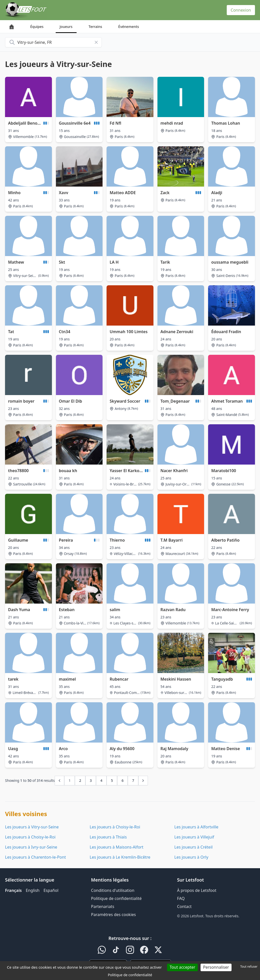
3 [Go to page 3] (91, 780)
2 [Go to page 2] (80, 780)
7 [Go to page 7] (133, 780)
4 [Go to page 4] (101, 780)
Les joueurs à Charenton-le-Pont (35, 857)
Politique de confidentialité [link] (130, 975)
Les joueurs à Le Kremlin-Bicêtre (120, 857)
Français (13, 890)
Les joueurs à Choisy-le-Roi (115, 827)
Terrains (95, 27)
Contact (184, 906)
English (32, 890)
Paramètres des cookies (113, 915)
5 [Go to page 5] (112, 780)
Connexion (241, 10)
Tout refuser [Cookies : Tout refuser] (249, 967)
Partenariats (103, 906)
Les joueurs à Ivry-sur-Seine (31, 847)
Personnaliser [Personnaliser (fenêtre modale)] (216, 967)
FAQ (181, 898)
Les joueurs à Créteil (193, 847)
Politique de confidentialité (116, 898)
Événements (128, 27)
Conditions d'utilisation (113, 890)
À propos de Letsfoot (197, 890)
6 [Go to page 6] (122, 780)
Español (51, 890)
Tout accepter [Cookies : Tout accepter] (182, 967)
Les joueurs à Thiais (108, 837)
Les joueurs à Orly (191, 857)
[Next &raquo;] (143, 781)
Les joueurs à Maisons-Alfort (117, 847)
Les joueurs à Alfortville (196, 827)
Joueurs (66, 27)
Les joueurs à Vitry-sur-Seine (32, 827)
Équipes (37, 27)
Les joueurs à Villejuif (194, 837)
